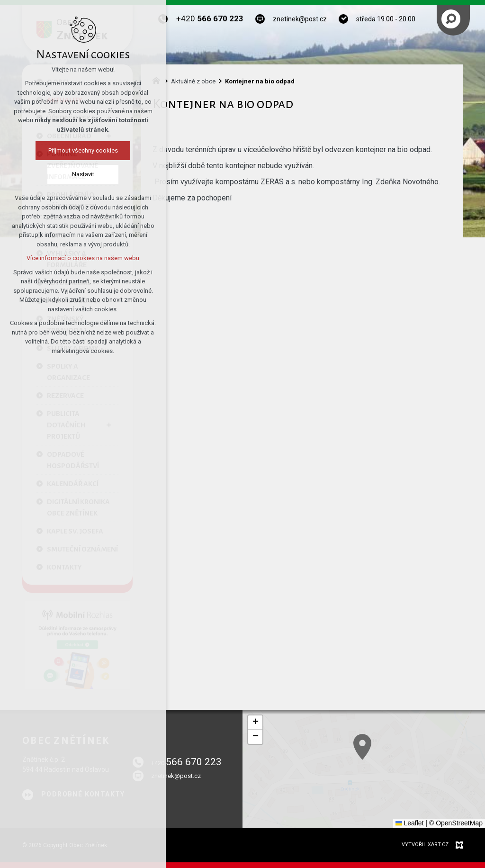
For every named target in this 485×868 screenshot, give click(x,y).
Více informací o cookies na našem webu (81, 258)
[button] (255, 723)
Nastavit (82, 174)
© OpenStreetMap (456, 823)
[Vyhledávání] (451, 19)
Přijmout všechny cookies (82, 150)
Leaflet (410, 823)
